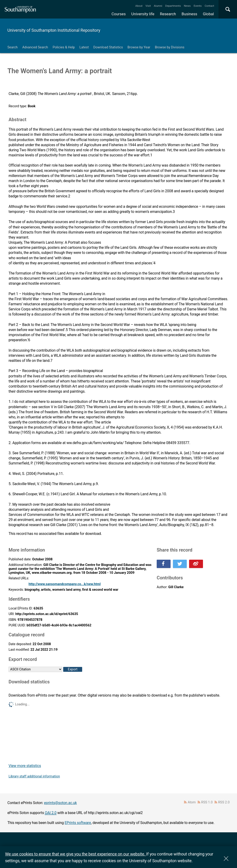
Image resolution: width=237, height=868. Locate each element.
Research (168, 14)
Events (198, 6)
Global (208, 14)
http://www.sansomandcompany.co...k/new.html (64, 584)
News (187, 6)
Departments (173, 6)
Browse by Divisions (170, 47)
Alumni (158, 6)
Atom (192, 802)
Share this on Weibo (196, 564)
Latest (84, 47)
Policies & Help (64, 47)
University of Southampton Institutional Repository (54, 30)
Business (190, 14)
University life (143, 14)
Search (12, 47)
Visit (148, 6)
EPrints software (78, 823)
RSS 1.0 (207, 802)
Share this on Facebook (164, 564)
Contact (209, 6)
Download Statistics (108, 47)
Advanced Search (35, 47)
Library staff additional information (34, 776)
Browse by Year (139, 47)
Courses (119, 14)
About (139, 6)
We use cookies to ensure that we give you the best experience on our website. (76, 854)
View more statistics (25, 766)
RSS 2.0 (224, 802)
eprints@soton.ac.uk (60, 803)
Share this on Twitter (180, 564)
